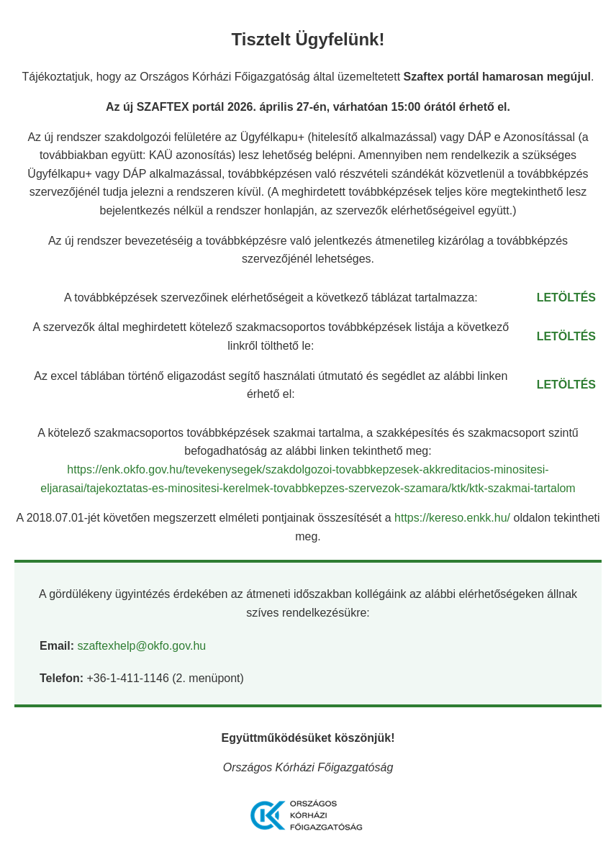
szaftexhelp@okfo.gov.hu (141, 646)
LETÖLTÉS (566, 298)
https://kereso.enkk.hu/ (454, 518)
